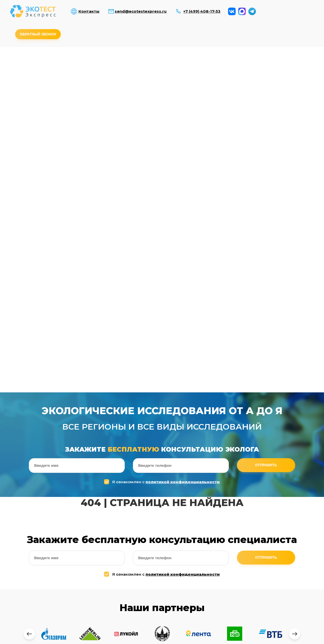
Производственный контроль (50, 87)
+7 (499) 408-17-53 (202, 11)
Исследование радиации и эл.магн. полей (143, 63)
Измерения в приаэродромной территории (87, 88)
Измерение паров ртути (124, 87)
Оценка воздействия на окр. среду (275, 88)
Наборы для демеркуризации (162, 87)
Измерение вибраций (294, 62)
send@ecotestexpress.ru (141, 11)
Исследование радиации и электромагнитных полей (42, 616)
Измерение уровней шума (181, 62)
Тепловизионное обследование (237, 87)
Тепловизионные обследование (262, 596)
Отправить (266, 176)
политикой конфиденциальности (183, 193)
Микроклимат (219, 60)
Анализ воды (68, 62)
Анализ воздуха (30, 62)
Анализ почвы (105, 62)
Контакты (89, 11)
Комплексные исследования (256, 62)
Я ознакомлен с (163, 193)
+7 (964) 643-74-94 (259, 559)
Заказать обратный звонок (285, 637)
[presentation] (29, 345)
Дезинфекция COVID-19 (200, 87)
